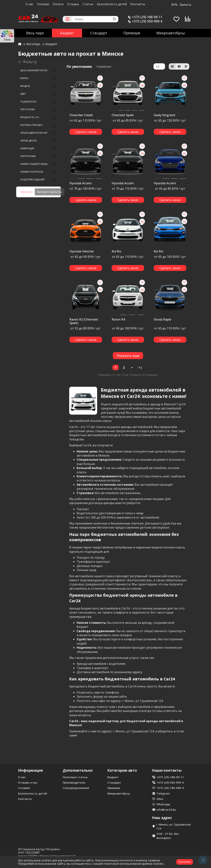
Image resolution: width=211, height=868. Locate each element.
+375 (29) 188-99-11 (144, 17)
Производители (74, 782)
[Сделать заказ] (86, 132)
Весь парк (35, 33)
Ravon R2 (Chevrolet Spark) (84, 321)
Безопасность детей (112, 4)
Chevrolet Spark (123, 115)
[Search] (95, 19)
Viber (160, 799)
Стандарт (99, 33)
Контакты (138, 4)
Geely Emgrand (164, 115)
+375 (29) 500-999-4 (144, 21)
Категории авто (122, 770)
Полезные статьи (75, 777)
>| (140, 367)
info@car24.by (166, 810)
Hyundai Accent (81, 183)
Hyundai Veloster (82, 251)
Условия (43, 4)
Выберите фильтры (49, 192)
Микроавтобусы (171, 33)
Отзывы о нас (28, 782)
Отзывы (73, 4)
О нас (29, 4)
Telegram (163, 793)
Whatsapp (163, 804)
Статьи (88, 4)
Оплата (58, 4)
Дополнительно (78, 770)
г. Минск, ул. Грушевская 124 (173, 826)
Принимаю (185, 862)
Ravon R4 (118, 320)
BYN (181, 5)
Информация (30, 770)
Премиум (132, 33)
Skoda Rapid (162, 320)
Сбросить (26, 192)
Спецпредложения (76, 788)
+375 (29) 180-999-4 (170, 788)
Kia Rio (116, 251)
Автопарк (33, 44)
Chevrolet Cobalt (81, 115)
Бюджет (67, 33)
